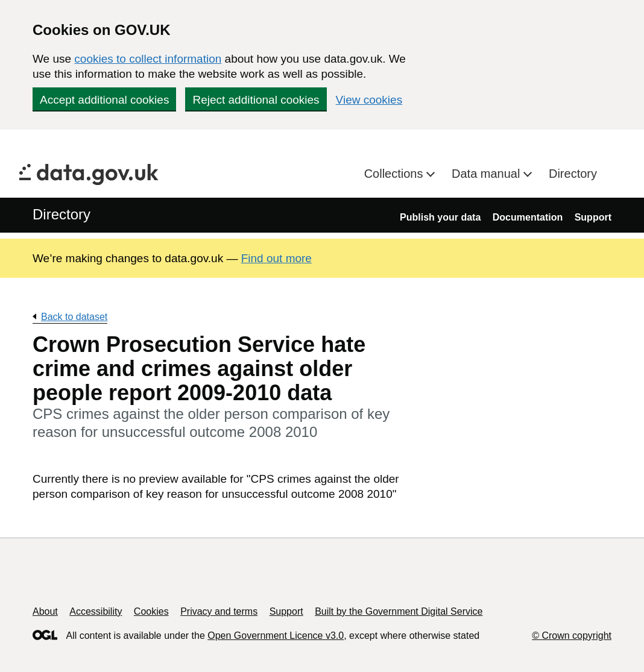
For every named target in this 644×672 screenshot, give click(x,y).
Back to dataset (74, 317)
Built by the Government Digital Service (399, 611)
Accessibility (96, 611)
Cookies (151, 611)
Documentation (528, 217)
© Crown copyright (572, 636)
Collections (395, 174)
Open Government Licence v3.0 (276, 636)
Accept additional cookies (104, 100)
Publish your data (440, 217)
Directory (573, 174)
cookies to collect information (148, 59)
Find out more (276, 258)
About (45, 611)
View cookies (369, 100)
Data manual (488, 174)
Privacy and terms (219, 611)
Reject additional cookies (256, 100)
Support (593, 217)
